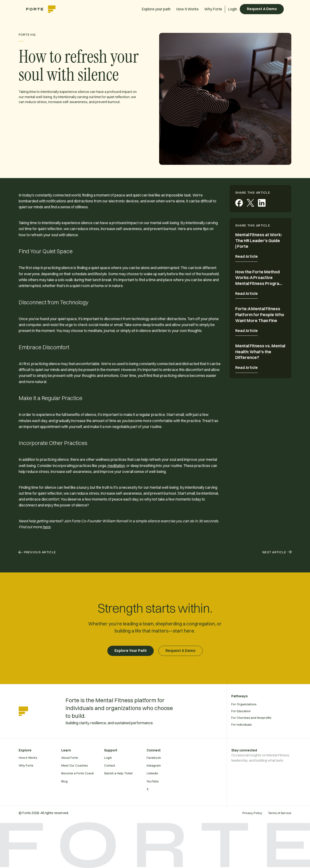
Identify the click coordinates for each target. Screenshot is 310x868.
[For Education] (269, 711)
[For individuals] (269, 724)
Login (232, 9)
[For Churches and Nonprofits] (269, 718)
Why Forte (213, 9)
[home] (43, 9)
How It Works (187, 9)
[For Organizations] (269, 704)
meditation (116, 466)
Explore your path (156, 9)
